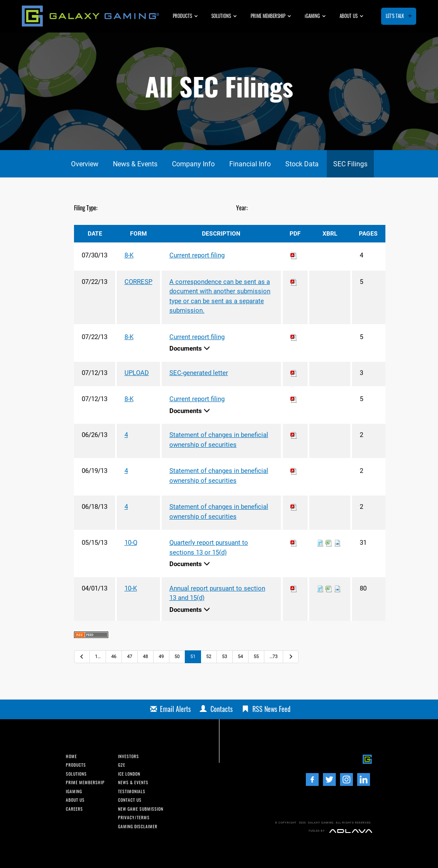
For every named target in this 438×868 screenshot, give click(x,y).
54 (240, 657)
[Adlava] (351, 831)
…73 (274, 657)
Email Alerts (175, 709)
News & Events (135, 164)
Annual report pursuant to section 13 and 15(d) (217, 593)
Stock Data (302, 164)
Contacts (222, 709)
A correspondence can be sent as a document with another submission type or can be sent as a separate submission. (220, 296)
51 (193, 657)
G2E (122, 765)
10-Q (131, 543)
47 (130, 657)
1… (98, 657)
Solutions (221, 16)
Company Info (193, 164)
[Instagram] (346, 779)
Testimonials (132, 791)
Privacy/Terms (134, 818)
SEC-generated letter (199, 373)
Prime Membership (268, 16)
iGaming (74, 791)
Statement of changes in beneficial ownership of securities (219, 440)
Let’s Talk (395, 16)
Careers (74, 809)
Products (182, 16)
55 (256, 657)
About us (349, 16)
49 (161, 657)
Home (71, 756)
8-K (129, 255)
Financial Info (250, 164)
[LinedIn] (364, 779)
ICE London (129, 774)
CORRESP (138, 282)
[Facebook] (312, 779)
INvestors (129, 756)
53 (225, 657)
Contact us (130, 800)
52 (209, 657)
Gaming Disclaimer (138, 827)
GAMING (312, 16)
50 (177, 657)
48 (145, 657)
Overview (85, 164)
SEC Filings (350, 164)
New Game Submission (141, 809)
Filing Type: (86, 208)
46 (114, 657)
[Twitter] (329, 779)
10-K (131, 588)
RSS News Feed (271, 709)
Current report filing (197, 255)
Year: (242, 208)
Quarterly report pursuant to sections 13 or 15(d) (209, 548)
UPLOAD (137, 373)
